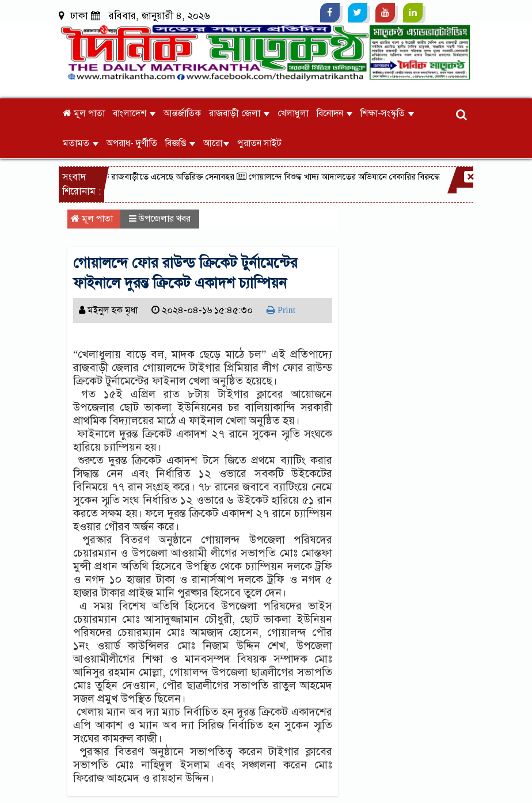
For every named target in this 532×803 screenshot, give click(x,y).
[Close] (470, 177)
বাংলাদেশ (134, 113)
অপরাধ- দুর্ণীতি (132, 143)
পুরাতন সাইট (259, 143)
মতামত (81, 143)
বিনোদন (335, 113)
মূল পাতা (84, 113)
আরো (216, 143)
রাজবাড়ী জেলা (239, 113)
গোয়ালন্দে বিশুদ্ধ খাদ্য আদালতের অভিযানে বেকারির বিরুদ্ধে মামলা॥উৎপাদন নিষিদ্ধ (379, 177)
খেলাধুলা (293, 113)
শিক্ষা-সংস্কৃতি (387, 113)
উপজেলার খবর (165, 219)
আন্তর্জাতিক (182, 113)
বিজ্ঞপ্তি (180, 143)
